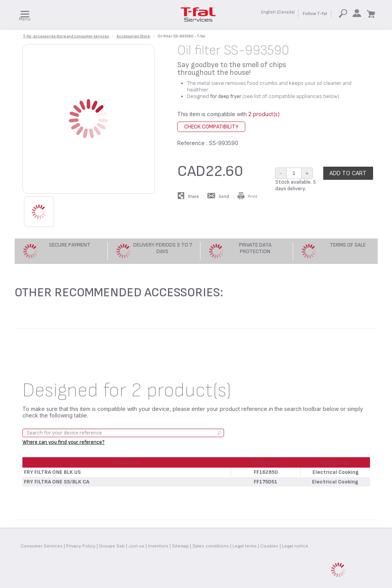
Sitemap (180, 546)
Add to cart (348, 173)
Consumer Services (42, 546)
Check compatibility (211, 127)
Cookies (269, 546)
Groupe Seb (112, 546)
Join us (136, 546)
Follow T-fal (315, 14)
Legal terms (245, 546)
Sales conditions (211, 546)
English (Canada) (278, 12)
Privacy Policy (81, 546)
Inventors (158, 546)
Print (247, 197)
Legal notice (295, 546)
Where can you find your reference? (64, 442)
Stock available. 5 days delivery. (296, 185)
